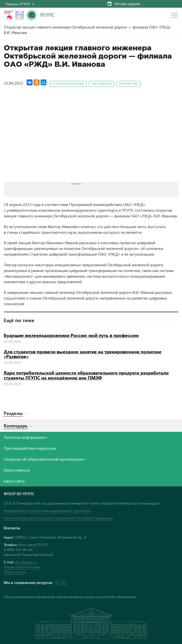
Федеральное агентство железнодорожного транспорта (47, 511)
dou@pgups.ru (26, 562)
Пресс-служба (15, 572)
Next (172, 138)
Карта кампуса (17, 470)
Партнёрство (129, 84)
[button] (20, 4)
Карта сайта (14, 481)
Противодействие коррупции (30, 448)
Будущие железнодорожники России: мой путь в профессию (71, 335)
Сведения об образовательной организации (44, 459)
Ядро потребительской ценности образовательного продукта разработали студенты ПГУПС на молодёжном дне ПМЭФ (86, 375)
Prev (10, 138)
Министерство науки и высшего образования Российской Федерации (58, 518)
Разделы (13, 413)
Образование (101, 84)
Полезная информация (25, 437)
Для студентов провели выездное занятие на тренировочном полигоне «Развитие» (83, 354)
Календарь (16, 425)
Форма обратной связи (22, 567)
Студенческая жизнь (68, 84)
